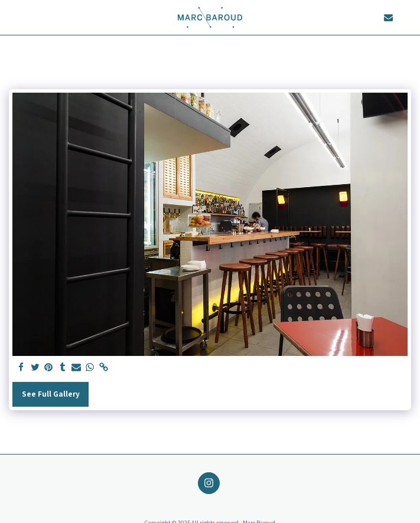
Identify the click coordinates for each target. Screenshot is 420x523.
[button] (13, 17)
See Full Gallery (51, 394)
